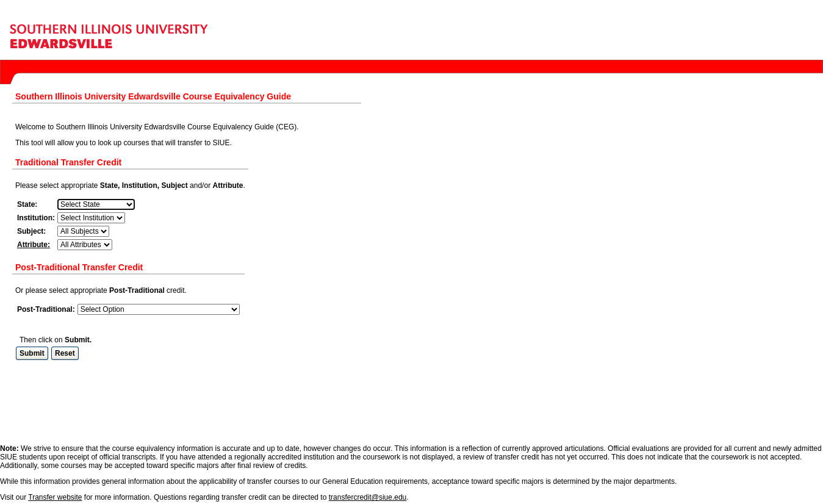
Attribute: (34, 245)
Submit (32, 353)
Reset (65, 353)
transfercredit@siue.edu (368, 452)
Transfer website (55, 452)
